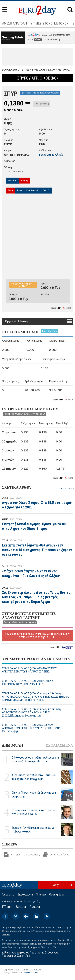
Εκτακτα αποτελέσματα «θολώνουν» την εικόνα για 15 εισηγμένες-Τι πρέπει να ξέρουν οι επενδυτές (37, 550)
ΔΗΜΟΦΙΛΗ (12, 745)
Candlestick (32, 191)
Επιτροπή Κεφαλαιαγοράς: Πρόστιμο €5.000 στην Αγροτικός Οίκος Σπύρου (35, 526)
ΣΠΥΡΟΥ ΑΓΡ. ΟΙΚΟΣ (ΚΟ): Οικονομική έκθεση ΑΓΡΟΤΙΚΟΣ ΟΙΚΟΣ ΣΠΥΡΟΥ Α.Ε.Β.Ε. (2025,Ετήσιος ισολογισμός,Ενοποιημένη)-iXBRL (35, 697)
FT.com (7, 907)
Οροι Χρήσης (57, 894)
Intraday (12, 181)
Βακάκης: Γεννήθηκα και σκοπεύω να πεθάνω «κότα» (33, 830)
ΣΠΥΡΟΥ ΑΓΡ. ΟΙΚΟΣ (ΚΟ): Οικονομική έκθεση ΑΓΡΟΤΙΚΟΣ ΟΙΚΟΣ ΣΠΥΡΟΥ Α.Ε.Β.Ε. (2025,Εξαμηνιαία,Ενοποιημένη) (31, 712)
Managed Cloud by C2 (30, 973)
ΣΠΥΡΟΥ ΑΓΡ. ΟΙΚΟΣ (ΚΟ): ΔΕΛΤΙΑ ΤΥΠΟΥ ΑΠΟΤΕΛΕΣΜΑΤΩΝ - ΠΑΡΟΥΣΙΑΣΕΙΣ (29, 670)
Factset (35, 907)
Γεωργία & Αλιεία (51, 155)
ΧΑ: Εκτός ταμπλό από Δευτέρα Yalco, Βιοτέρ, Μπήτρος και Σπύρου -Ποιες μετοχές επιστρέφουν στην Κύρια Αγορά (37, 597)
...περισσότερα (67, 488)
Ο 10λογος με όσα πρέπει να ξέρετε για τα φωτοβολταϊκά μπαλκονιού (35, 759)
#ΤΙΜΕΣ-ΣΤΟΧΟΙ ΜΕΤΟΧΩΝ (50, 23)
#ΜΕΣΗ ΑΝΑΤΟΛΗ (14, 23)
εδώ (38, 40)
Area (10, 191)
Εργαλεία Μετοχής (17, 321)
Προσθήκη (42, 104)
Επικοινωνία (25, 894)
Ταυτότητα (8, 894)
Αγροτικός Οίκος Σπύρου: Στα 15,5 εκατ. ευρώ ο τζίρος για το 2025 (37, 505)
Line (19, 191)
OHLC (46, 191)
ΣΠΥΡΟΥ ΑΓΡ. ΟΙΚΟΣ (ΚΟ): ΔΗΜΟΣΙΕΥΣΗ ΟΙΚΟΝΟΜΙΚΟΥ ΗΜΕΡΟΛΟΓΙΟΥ (29, 682)
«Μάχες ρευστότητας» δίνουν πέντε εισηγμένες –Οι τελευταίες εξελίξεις (31, 573)
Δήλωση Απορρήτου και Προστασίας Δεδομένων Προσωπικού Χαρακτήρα (30, 954)
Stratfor (21, 907)
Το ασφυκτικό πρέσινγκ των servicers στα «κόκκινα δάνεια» (34, 812)
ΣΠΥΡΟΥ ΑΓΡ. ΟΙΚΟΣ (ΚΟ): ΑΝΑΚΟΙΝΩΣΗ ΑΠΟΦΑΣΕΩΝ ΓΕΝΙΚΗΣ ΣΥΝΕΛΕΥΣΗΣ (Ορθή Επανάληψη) (31, 728)
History (24, 181)
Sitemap (41, 894)
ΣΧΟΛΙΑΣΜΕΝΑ (59, 745)
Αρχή (56, 885)
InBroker (6, 935)
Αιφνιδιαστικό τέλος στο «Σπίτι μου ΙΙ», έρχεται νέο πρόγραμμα (34, 777)
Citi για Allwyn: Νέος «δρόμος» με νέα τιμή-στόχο (34, 795)
